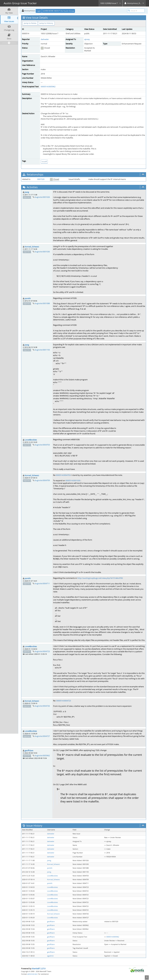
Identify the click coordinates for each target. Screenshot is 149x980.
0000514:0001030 (73, 480)
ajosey (87, 39)
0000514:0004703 (63, 475)
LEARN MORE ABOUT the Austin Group (58, 11)
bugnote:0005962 (42, 755)
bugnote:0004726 (42, 706)
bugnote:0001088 (42, 303)
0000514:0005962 (48, 87)
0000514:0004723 (64, 701)
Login (39, 11)
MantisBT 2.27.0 (39, 969)
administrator (33, 974)
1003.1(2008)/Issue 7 (111, 3)
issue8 (44, 161)
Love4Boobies (31, 440)
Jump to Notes (30, 23)
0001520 (41, 179)
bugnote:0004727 (42, 736)
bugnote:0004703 (42, 445)
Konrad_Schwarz (32, 247)
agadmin (50, 956)
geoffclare (29, 751)
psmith (28, 298)
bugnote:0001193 (42, 350)
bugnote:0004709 (42, 480)
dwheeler (45, 39)
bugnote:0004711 (42, 583)
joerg (27, 192)
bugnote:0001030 (42, 252)
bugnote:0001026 (42, 197)
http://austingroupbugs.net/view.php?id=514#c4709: (100, 578)
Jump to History (46, 23)
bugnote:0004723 (42, 651)
